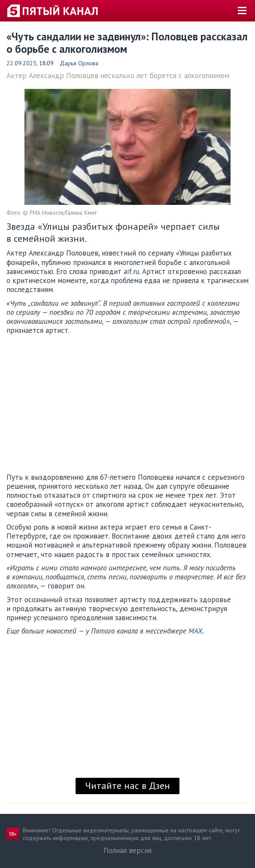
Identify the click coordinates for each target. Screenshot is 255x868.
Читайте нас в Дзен (127, 786)
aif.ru (130, 271)
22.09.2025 (21, 63)
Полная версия (127, 850)
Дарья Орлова (79, 63)
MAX (195, 631)
